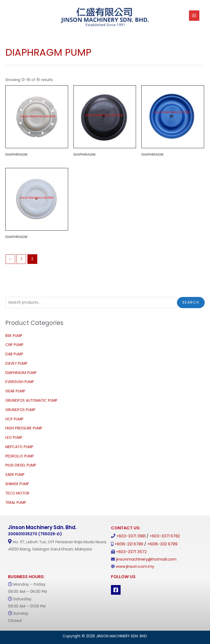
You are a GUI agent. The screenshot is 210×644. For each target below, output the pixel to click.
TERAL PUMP (16, 503)
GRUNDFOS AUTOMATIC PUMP (31, 401)
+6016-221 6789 (129, 544)
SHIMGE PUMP (17, 484)
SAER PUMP (15, 475)
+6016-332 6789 (162, 544)
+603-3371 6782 (165, 536)
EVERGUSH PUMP (20, 382)
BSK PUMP (14, 336)
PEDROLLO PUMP (20, 456)
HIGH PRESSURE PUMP (24, 428)
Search (191, 302)
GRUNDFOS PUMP (20, 410)
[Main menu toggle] (194, 16)
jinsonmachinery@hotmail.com (146, 559)
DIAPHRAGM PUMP (21, 373)
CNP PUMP (14, 345)
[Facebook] (116, 590)
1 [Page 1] (21, 259)
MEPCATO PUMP (19, 447)
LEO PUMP (14, 438)
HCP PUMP (14, 419)
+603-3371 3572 (131, 552)
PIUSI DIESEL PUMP (21, 465)
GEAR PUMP (15, 391)
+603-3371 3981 (131, 536)
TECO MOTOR (17, 493)
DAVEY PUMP (16, 363)
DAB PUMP (14, 354)
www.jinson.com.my (135, 566)
